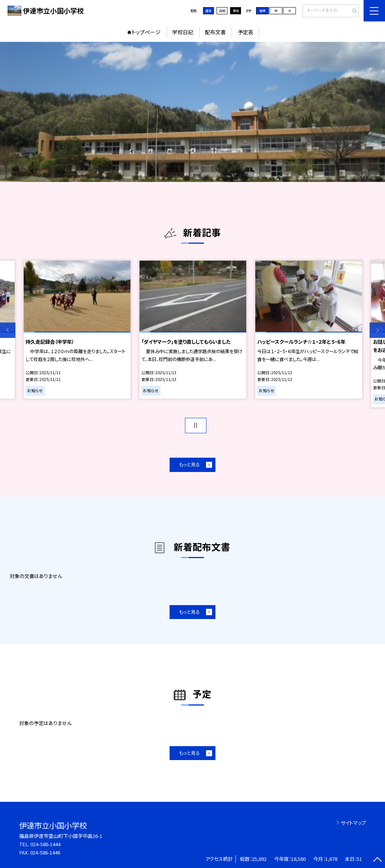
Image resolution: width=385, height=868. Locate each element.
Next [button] (377, 330)
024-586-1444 (45, 844)
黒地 (236, 11)
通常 (208, 11)
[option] (192, 112)
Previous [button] (8, 330)
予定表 (246, 32)
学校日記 (183, 32)
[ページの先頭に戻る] (377, 860)
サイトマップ (353, 823)
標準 (262, 11)
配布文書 (215, 32)
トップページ (146, 32)
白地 (222, 11)
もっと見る (189, 464)
